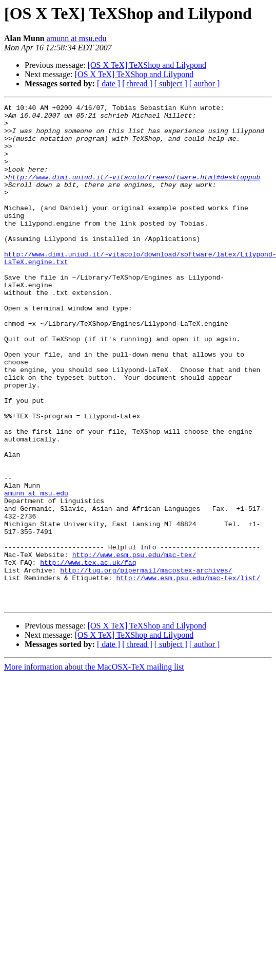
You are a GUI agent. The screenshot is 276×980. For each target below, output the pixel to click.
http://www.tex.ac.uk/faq (88, 655)
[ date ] (109, 84)
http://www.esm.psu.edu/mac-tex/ (134, 645)
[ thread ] (137, 84)
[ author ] (205, 84)
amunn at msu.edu (77, 38)
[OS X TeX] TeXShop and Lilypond (147, 65)
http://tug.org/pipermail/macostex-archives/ (146, 664)
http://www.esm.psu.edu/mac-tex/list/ (188, 673)
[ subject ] (171, 84)
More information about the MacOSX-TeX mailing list (94, 767)
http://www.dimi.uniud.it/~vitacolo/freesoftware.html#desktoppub (134, 192)
